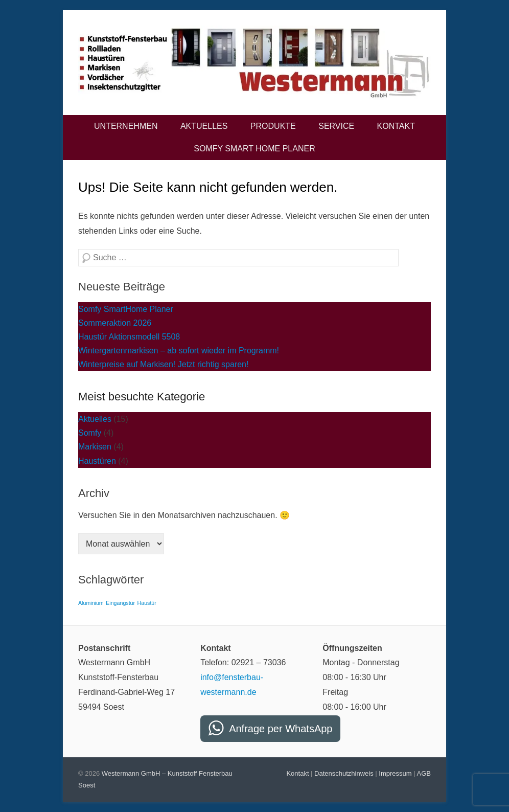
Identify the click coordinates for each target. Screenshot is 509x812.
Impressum (395, 773)
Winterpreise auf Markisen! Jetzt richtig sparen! (163, 364)
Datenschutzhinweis (344, 773)
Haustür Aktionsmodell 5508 (129, 337)
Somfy (90, 433)
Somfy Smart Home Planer (254, 149)
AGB (424, 773)
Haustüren (97, 461)
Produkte (273, 126)
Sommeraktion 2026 (115, 323)
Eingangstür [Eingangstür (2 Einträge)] (120, 603)
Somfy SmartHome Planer (126, 309)
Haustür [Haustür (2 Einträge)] (147, 603)
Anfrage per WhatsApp (281, 729)
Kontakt (396, 126)
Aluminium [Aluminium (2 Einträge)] (91, 603)
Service (336, 126)
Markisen (95, 447)
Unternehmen (126, 126)
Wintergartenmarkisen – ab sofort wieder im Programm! (179, 351)
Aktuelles (204, 126)
